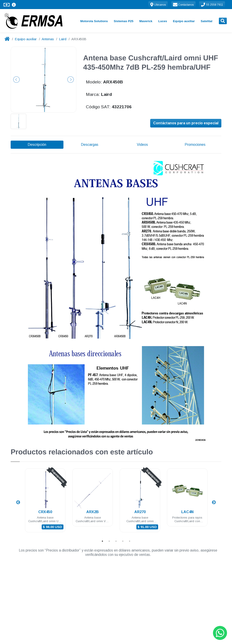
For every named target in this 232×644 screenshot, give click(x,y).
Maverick (146, 21)
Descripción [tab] (37, 145)
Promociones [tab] (195, 145)
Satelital (207, 21)
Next (214, 502)
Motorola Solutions (94, 21)
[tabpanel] (45, 503)
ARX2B (93, 512)
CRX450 (45, 512)
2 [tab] (109, 541)
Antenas (48, 39)
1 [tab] (102, 541)
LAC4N (187, 512)
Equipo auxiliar (184, 21)
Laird (63, 39)
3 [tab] (116, 541)
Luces (163, 21)
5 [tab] (130, 541)
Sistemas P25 (124, 21)
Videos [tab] (142, 145)
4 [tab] (123, 541)
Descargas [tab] (90, 145)
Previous (18, 502)
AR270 (140, 512)
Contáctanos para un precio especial (186, 124)
